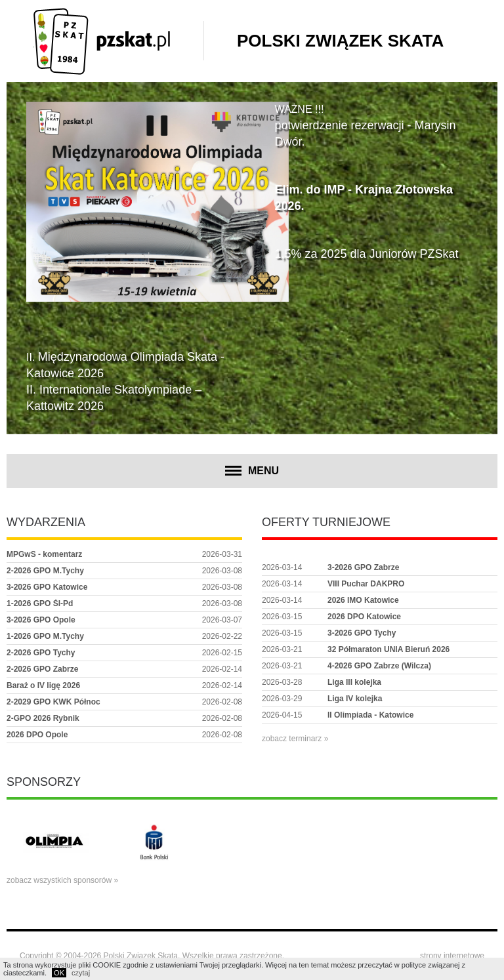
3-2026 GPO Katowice (47, 587)
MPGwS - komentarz (44, 554)
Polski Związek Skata (340, 41)
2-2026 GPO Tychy (41, 653)
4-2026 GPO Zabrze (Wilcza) (379, 666)
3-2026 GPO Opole (41, 620)
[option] (56, 842)
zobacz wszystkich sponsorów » (62, 880)
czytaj (81, 973)
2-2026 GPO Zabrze (42, 669)
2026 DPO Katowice (364, 617)
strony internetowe (452, 956)
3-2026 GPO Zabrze (363, 567)
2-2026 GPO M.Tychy (45, 571)
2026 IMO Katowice (363, 600)
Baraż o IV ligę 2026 (43, 685)
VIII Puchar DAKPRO (366, 584)
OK (59, 973)
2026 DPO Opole (37, 735)
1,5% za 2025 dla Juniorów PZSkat (366, 254)
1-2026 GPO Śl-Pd (40, 603)
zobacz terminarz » (295, 739)
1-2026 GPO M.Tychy (45, 636)
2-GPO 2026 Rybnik (43, 718)
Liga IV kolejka (355, 699)
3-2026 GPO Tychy (362, 633)
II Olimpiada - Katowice (370, 715)
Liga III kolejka (354, 682)
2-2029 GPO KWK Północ (53, 702)
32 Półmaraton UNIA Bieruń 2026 (388, 649)
